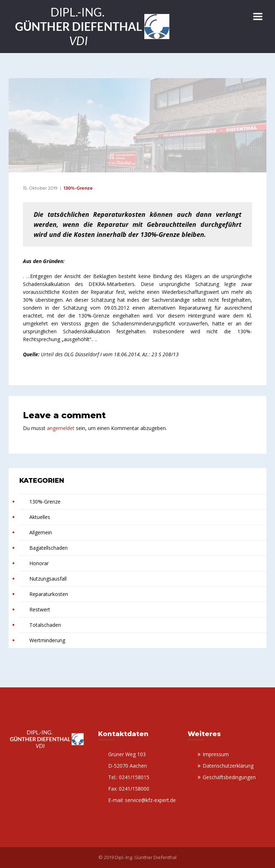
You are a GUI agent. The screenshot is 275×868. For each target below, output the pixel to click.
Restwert (40, 609)
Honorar (39, 563)
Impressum (216, 754)
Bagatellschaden (49, 548)
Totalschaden (45, 625)
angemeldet (61, 428)
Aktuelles (40, 517)
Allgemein (41, 532)
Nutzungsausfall (48, 579)
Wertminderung (47, 640)
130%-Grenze (78, 188)
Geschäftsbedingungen (229, 777)
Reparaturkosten (49, 594)
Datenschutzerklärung (228, 766)
